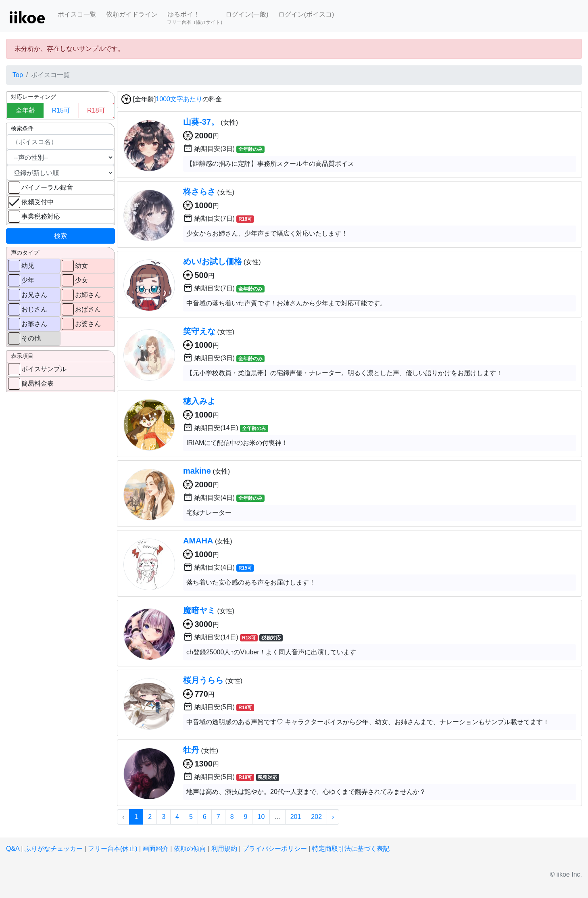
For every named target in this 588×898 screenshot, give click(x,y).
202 (316, 817)
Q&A (13, 849)
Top (18, 75)
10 (261, 817)
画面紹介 (156, 849)
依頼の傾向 (190, 849)
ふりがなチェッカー (54, 849)
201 (296, 817)
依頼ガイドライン (132, 14)
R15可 (61, 110)
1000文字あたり (179, 99)
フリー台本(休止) (113, 849)
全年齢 (25, 110)
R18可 (96, 110)
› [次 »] (333, 817)
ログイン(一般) (247, 14)
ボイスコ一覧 (77, 14)
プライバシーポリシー (275, 849)
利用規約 (224, 849)
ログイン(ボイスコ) (306, 14)
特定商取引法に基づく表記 (351, 849)
